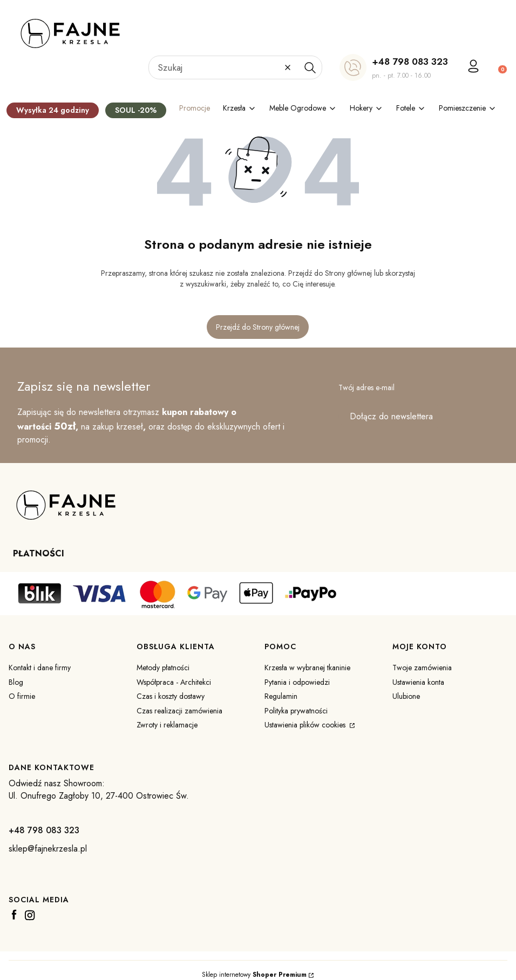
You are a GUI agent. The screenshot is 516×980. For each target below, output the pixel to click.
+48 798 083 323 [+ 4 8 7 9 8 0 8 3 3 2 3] (410, 62)
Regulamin (281, 696)
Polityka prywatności (296, 711)
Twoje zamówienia (422, 668)
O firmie (22, 696)
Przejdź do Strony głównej (258, 327)
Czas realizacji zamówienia (179, 711)
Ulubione (406, 696)
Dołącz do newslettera (391, 416)
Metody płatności (163, 668)
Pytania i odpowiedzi (297, 682)
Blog (16, 682)
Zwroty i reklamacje (167, 725)
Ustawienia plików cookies (306, 725)
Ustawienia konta (418, 682)
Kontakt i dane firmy (40, 668)
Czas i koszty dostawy (171, 696)
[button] (310, 67)
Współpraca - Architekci (174, 682)
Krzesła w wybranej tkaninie (307, 668)
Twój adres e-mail (366, 387)
